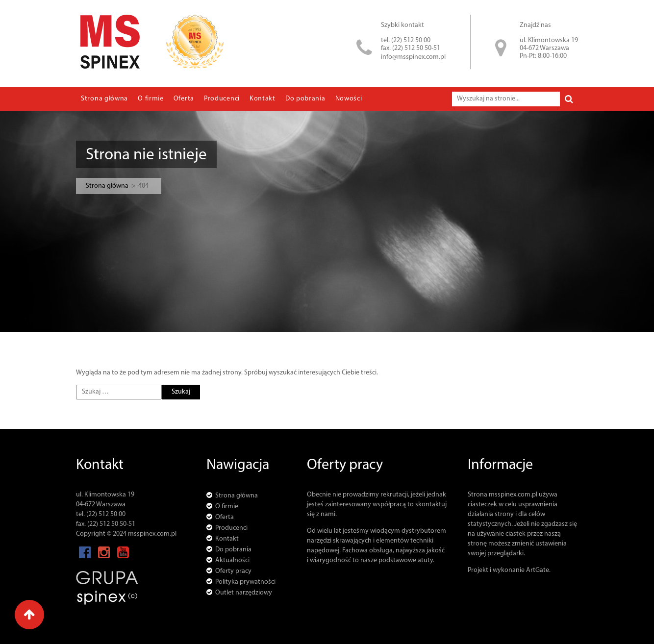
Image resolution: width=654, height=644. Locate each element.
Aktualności (232, 560)
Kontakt (263, 99)
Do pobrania (305, 99)
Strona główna (104, 99)
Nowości (349, 99)
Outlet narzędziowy (244, 593)
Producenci (222, 99)
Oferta (184, 99)
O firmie (151, 99)
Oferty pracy (233, 571)
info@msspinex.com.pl (413, 57)
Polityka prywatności (245, 582)
